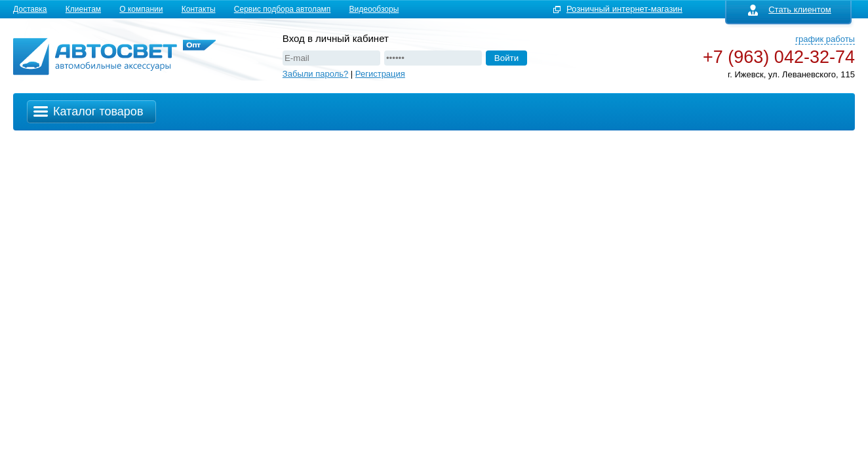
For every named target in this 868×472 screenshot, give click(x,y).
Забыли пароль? (315, 74)
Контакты (199, 9)
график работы (825, 39)
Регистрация (380, 74)
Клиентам (83, 9)
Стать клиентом (790, 10)
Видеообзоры (374, 9)
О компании (141, 9)
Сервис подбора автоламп (283, 9)
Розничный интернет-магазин (624, 9)
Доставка (30, 9)
